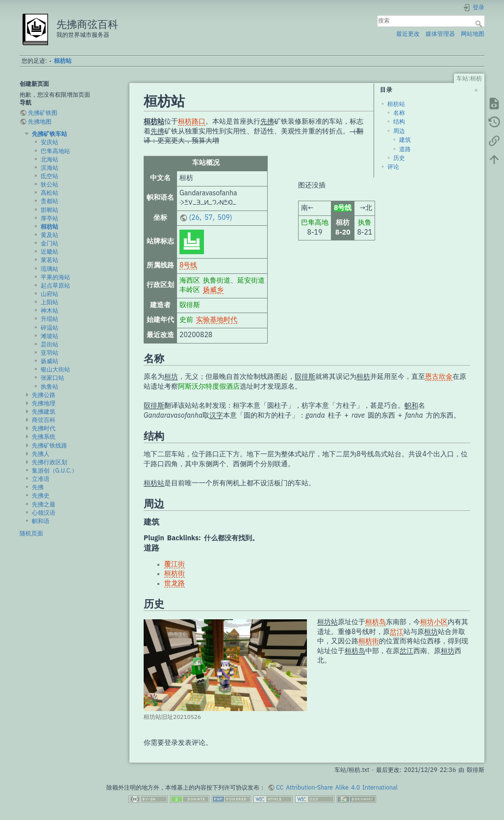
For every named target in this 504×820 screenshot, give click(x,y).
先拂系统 (44, 437)
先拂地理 (44, 403)
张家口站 (52, 378)
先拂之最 (44, 504)
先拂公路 (44, 395)
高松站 (50, 193)
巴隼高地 (315, 223)
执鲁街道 (217, 281)
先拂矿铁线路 (50, 446)
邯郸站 (50, 210)
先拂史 (41, 496)
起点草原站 (55, 286)
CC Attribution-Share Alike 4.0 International (337, 788)
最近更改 (408, 34)
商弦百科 (44, 420)
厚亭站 (50, 218)
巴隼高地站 (55, 151)
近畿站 (50, 252)
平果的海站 (55, 277)
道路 (405, 149)
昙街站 (50, 344)
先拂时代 (44, 428)
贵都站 (50, 201)
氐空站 (50, 176)
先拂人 (41, 454)
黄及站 (50, 235)
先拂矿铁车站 (50, 134)
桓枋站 (63, 61)
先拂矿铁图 (43, 113)
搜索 (480, 24)
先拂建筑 (44, 412)
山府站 (50, 294)
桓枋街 (175, 574)
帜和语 (41, 521)
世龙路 (175, 583)
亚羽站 (50, 353)
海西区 (190, 281)
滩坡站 (50, 336)
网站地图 (473, 34)
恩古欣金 (439, 377)
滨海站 (50, 168)
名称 (399, 113)
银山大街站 (55, 370)
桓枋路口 (192, 122)
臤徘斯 (190, 305)
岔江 (397, 632)
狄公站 (50, 185)
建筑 (405, 140)
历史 (399, 158)
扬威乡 (213, 290)
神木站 (50, 311)
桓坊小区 (434, 622)
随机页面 (31, 533)
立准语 (41, 479)
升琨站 (50, 319)
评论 (393, 167)
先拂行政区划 (50, 462)
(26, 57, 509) (211, 218)
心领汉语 (44, 513)
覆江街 (175, 564)
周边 (399, 131)
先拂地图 (40, 122)
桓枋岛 (376, 622)
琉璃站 (50, 269)
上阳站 (50, 302)
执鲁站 (50, 387)
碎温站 (50, 328)
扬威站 (50, 361)
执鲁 (365, 223)
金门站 (50, 243)
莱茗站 (50, 260)
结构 (399, 122)
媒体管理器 (440, 34)
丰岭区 (190, 290)
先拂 (38, 487)
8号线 (188, 265)
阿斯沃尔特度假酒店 (209, 387)
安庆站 (50, 142)
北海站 (50, 159)
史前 (186, 320)
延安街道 (251, 281)
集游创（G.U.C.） (55, 471)
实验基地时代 (217, 320)
